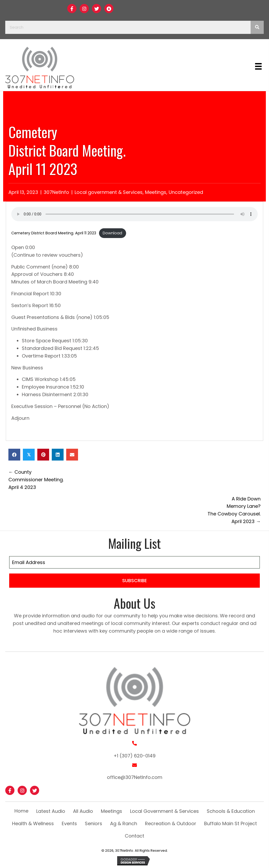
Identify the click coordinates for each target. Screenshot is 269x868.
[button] (72, 9)
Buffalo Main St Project (231, 823)
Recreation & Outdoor (171, 823)
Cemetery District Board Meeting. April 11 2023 (54, 233)
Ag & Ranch (124, 823)
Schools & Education (231, 811)
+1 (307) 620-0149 (134, 756)
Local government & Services (109, 192)
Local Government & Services (164, 811)
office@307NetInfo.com (135, 777)
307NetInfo (56, 192)
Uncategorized (186, 192)
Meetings (156, 192)
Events (69, 823)
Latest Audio (51, 811)
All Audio (83, 811)
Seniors (94, 823)
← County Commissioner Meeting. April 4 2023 (36, 480)
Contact (134, 836)
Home (21, 811)
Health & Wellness (33, 823)
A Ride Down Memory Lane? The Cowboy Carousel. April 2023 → (234, 510)
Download (112, 233)
